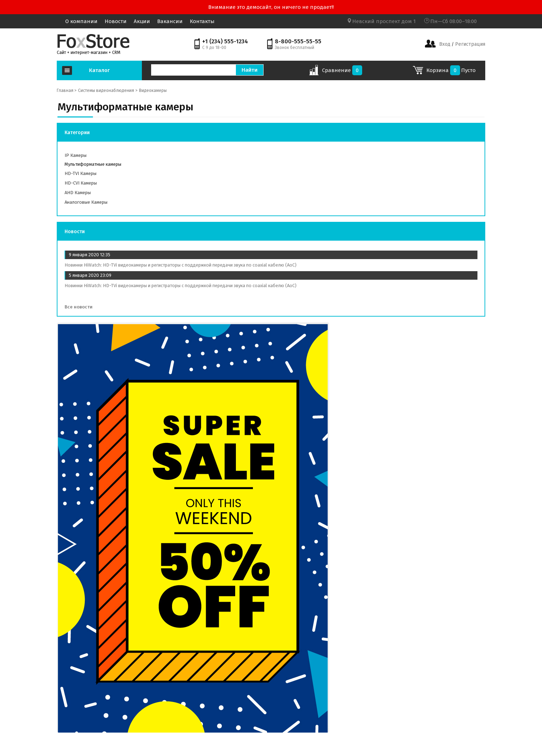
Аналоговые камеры (86, 202)
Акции (142, 21)
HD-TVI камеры (81, 173)
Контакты (202, 21)
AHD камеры (78, 193)
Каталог (99, 70)
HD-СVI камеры (81, 183)
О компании (81, 21)
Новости (116, 21)
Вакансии (170, 21)
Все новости (81, 307)
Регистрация (469, 44)
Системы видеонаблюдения (106, 91)
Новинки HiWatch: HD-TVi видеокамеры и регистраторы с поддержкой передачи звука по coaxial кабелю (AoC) (181, 265)
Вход (445, 44)
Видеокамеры (153, 91)
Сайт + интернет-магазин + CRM (89, 53)
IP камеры (76, 155)
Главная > (67, 91)
